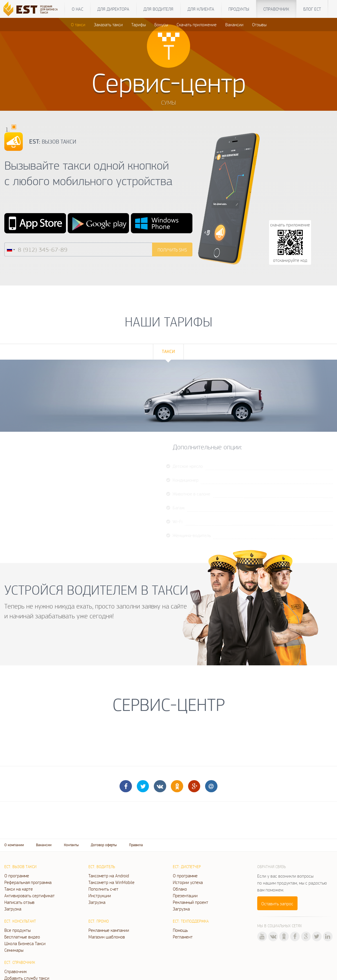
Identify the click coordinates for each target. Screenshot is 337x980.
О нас (77, 9)
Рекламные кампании (109, 930)
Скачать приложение (197, 25)
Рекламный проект (191, 902)
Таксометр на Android (109, 876)
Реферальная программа (28, 882)
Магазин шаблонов (107, 937)
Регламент (183, 937)
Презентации (185, 895)
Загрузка (13, 909)
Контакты (71, 845)
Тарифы (139, 25)
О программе (17, 876)
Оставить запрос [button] (277, 904)
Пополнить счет (103, 889)
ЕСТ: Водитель (102, 867)
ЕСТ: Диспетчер (187, 867)
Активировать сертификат (30, 895)
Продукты (239, 9)
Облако (180, 889)
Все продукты (17, 930)
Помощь (180, 930)
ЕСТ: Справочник (20, 962)
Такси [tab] (168, 351)
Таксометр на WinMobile (111, 882)
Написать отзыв (19, 902)
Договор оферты (104, 845)
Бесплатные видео (22, 937)
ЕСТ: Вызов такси (20, 867)
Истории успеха (188, 882)
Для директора (113, 9)
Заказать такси (108, 25)
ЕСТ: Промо (99, 921)
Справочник (276, 9)
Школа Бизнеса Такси (25, 943)
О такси (78, 25)
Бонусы (161, 25)
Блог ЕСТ (312, 9)
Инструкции (100, 895)
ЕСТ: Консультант (20, 921)
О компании (14, 845)
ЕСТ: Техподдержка (191, 921)
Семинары (14, 950)
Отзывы (259, 25)
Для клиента (201, 9)
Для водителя (158, 9)
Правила (136, 845)
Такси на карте (19, 889)
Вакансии (234, 25)
